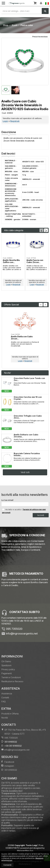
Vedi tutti (25, 472)
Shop (6, 25)
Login (5, 121)
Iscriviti (41, 515)
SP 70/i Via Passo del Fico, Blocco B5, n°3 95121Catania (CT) (24, 732)
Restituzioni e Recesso (12, 681)
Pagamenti (6, 673)
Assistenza (7, 694)
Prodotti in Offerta (10, 714)
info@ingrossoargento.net (22, 634)
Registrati (15, 121)
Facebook (8, 762)
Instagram (8, 766)
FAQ (3, 702)
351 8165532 (9, 742)
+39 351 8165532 (11, 746)
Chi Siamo (6, 661)
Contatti (5, 698)
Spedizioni (6, 665)
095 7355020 (14, 629)
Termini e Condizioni (11, 677)
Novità (5, 718)
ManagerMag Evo (25, 851)
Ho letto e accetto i (12, 509)
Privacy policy (8, 669)
